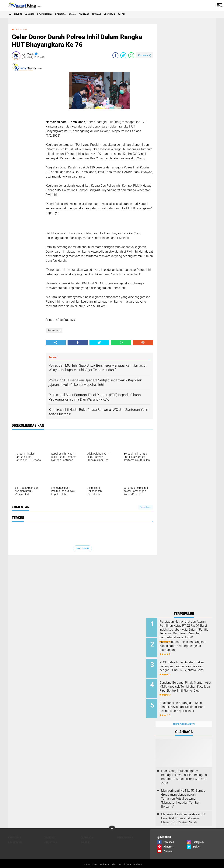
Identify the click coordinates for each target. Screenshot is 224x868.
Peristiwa (75, 14)
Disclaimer (126, 857)
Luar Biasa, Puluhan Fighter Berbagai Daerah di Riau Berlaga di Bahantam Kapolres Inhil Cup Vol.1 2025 (184, 769)
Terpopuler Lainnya (184, 717)
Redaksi (139, 857)
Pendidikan (15, 835)
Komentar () (145, 55)
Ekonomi (119, 14)
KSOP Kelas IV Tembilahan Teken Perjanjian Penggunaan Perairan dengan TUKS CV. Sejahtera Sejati (189, 666)
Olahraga (104, 14)
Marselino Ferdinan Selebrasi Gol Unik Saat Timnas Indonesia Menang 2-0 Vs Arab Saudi (183, 811)
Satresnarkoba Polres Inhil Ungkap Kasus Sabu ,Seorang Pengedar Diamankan (188, 645)
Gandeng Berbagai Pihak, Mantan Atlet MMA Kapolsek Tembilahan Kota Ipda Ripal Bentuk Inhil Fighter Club (188, 685)
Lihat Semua (82, 548)
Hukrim (21, 14)
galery (151, 14)
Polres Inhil (23, 29)
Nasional (36, 14)
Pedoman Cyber (108, 857)
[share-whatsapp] (131, 55)
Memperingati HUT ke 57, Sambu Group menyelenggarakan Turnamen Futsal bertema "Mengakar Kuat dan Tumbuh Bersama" (183, 791)
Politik (85, 835)
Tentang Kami (88, 857)
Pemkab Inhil (125, 830)
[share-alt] (56, 343)
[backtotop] (112, 822)
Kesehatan (135, 14)
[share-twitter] (123, 55)
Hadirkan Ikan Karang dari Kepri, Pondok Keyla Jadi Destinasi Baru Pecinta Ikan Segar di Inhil (187, 704)
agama (89, 14)
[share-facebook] (115, 55)
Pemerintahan (55, 14)
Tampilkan (146, 507)
